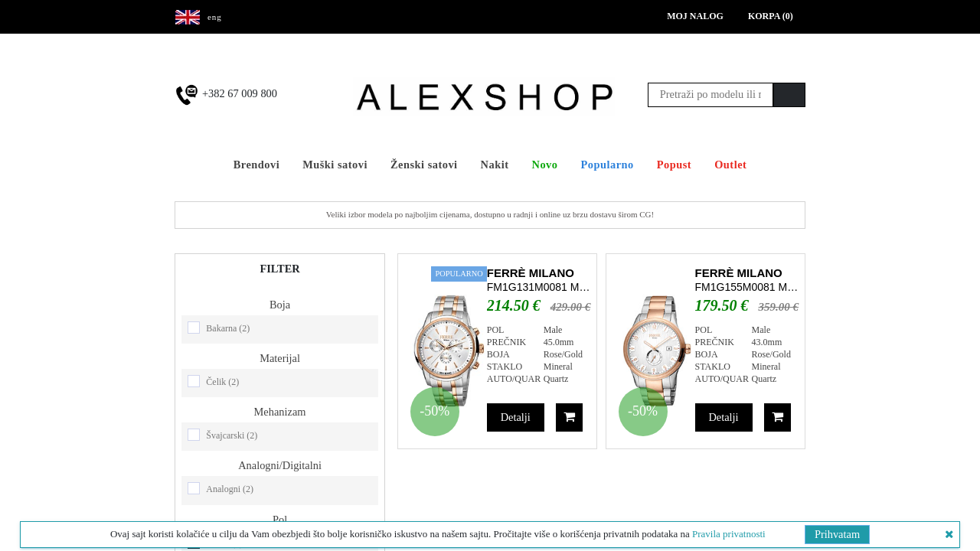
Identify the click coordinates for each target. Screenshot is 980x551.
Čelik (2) (222, 382)
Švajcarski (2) (232, 435)
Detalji (516, 417)
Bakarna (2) (228, 328)
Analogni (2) (230, 489)
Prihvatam (837, 534)
